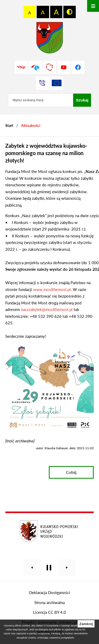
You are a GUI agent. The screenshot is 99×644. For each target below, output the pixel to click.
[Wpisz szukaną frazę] (41, 100)
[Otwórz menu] (93, 6)
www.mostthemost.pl (52, 289)
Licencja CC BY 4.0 (49, 612)
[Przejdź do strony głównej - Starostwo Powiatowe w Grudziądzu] (50, 39)
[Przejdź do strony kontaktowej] (43, 83)
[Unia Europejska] (57, 83)
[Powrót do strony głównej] (9, 126)
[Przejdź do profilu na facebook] (78, 67)
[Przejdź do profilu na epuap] (35, 67)
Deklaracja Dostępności (49, 592)
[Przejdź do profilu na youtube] (64, 67)
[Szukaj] (82, 100)
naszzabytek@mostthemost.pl (47, 309)
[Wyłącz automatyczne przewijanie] (49, 568)
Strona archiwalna (49, 602)
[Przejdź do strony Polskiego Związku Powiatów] (50, 67)
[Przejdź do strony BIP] (21, 67)
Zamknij (86, 624)
